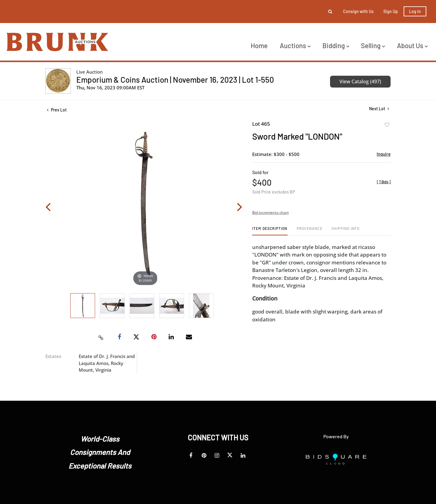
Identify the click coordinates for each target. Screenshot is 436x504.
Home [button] (259, 45)
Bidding (336, 45)
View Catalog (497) (360, 81)
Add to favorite (387, 125)
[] (384, 182)
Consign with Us (358, 11)
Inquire (384, 154)
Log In (415, 11)
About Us (412, 45)
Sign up (391, 11)
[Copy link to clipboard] (101, 337)
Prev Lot (57, 110)
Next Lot (379, 109)
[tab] (270, 231)
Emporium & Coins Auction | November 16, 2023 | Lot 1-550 (175, 80)
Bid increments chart (271, 212)
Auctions (295, 45)
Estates (53, 356)
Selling (373, 45)
